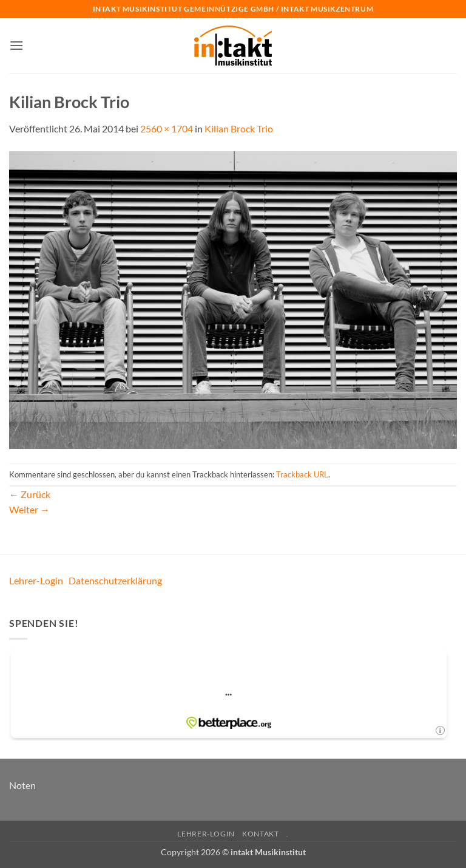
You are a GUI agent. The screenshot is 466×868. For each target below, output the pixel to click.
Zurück (30, 494)
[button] (16, 45)
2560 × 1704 (167, 128)
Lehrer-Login (36, 580)
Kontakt (260, 834)
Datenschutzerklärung (115, 580)
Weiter (29, 509)
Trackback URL (302, 474)
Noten (22, 785)
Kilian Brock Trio (239, 128)
